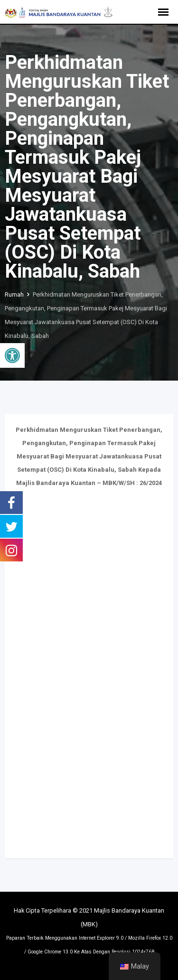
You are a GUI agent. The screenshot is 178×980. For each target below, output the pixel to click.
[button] (12, 355)
